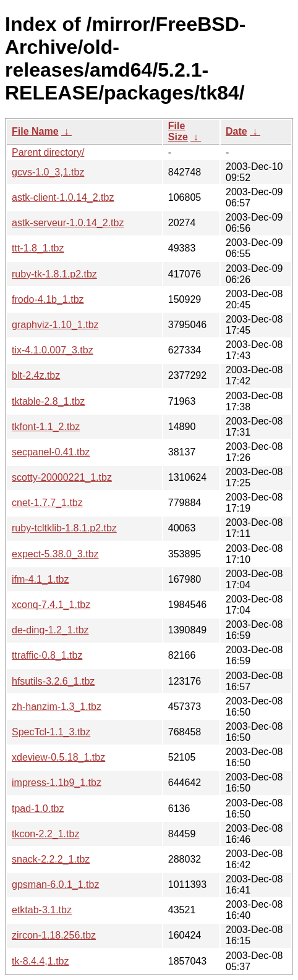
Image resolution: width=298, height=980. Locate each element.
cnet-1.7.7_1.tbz (47, 503)
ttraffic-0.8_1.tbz (47, 655)
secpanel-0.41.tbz (51, 452)
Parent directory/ (48, 152)
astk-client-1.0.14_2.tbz (63, 197)
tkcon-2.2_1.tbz (45, 834)
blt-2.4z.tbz (36, 375)
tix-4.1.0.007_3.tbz (53, 350)
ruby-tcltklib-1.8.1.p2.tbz (64, 528)
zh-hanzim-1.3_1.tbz (57, 707)
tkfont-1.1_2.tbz (46, 427)
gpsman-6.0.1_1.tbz (55, 885)
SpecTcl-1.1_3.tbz (51, 732)
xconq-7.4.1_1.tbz (51, 605)
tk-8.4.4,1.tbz (40, 961)
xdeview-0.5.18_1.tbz (58, 757)
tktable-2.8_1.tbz (48, 401)
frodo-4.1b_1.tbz (48, 299)
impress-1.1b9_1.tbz (57, 783)
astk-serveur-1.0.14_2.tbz (68, 223)
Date (236, 131)
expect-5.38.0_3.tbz (55, 554)
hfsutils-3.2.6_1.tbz (53, 681)
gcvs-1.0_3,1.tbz (48, 172)
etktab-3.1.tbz (42, 910)
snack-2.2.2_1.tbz (51, 859)
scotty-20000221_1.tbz (62, 477)
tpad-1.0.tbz (38, 809)
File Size (178, 131)
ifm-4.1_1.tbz (40, 579)
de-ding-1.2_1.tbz (50, 630)
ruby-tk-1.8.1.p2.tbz (54, 274)
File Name (35, 131)
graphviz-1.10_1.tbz (55, 325)
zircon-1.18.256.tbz (54, 935)
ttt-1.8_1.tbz (38, 248)
